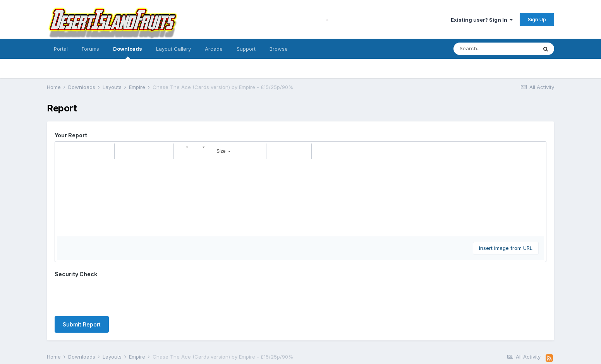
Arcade (214, 49)
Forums (90, 49)
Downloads (128, 52)
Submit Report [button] (82, 294)
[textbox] (300, 198)
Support (246, 49)
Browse (279, 49)
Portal (61, 49)
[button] (64, 151)
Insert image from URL (506, 248)
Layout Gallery (173, 49)
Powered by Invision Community (300, 353)
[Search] (495, 49)
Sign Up (537, 19)
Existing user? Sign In (482, 20)
